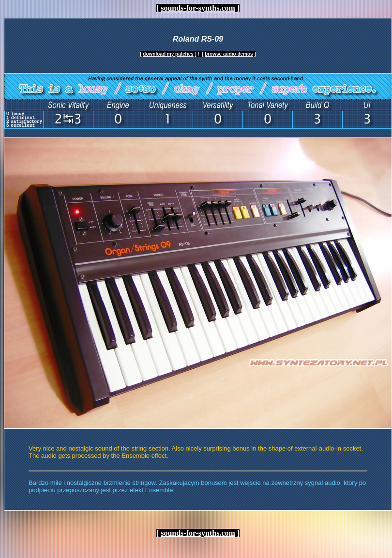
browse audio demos (229, 54)
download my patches (168, 54)
